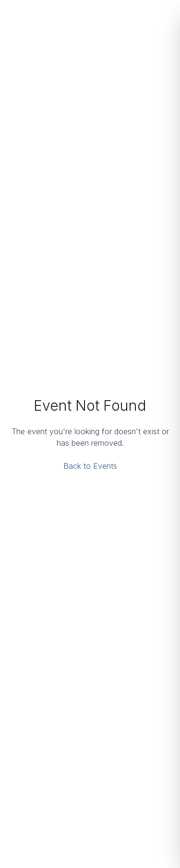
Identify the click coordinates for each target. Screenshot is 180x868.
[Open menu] (163, 15)
